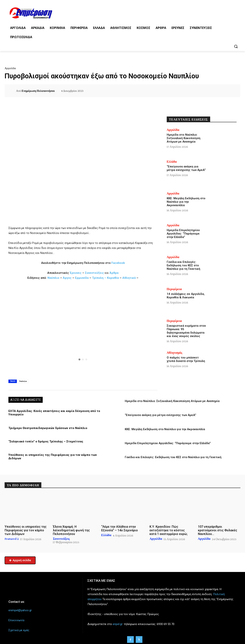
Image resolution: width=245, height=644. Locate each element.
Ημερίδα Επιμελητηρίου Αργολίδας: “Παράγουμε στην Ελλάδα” (168, 443)
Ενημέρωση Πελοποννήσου (38, 91)
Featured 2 (12, 537)
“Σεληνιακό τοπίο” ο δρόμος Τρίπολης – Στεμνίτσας (45, 441)
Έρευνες (76, 273)
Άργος (68, 278)
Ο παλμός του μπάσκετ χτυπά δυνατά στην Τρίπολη (186, 359)
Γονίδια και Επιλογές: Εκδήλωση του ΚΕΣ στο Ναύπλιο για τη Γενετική (173, 457)
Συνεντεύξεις (94, 273)
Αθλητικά (129, 278)
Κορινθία (113, 278)
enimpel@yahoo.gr (20, 609)
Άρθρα (114, 273)
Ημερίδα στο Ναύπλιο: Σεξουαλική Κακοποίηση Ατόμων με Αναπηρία (172, 401)
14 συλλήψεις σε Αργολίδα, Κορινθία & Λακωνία (186, 296)
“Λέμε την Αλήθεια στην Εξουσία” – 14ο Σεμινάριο (120, 527)
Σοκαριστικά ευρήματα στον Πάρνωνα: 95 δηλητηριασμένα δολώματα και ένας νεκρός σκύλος (186, 331)
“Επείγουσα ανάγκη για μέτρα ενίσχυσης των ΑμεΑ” (160, 415)
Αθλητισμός (175, 353)
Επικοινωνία (16, 619)
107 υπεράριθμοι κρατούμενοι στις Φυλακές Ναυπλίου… (218, 529)
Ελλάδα (172, 162)
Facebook (118, 263)
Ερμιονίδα (82, 278)
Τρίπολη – (99, 278)
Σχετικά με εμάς (19, 629)
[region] (83, 329)
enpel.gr (118, 623)
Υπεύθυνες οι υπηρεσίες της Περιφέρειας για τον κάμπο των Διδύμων (58, 455)
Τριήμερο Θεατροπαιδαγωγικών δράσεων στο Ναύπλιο (47, 428)
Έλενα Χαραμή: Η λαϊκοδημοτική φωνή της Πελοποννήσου (71, 529)
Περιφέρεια (174, 289)
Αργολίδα (10, 68)
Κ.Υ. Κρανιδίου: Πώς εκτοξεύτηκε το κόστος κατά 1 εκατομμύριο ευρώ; (169, 529)
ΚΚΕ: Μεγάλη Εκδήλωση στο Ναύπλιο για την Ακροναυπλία (165, 429)
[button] (236, 46)
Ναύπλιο (54, 278)
